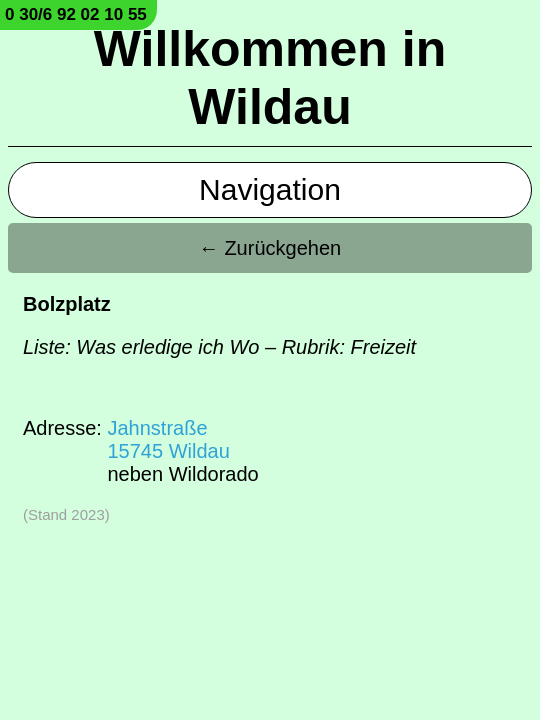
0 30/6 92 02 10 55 (76, 14)
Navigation (270, 189)
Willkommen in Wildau (270, 78)
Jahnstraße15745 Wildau (168, 439)
